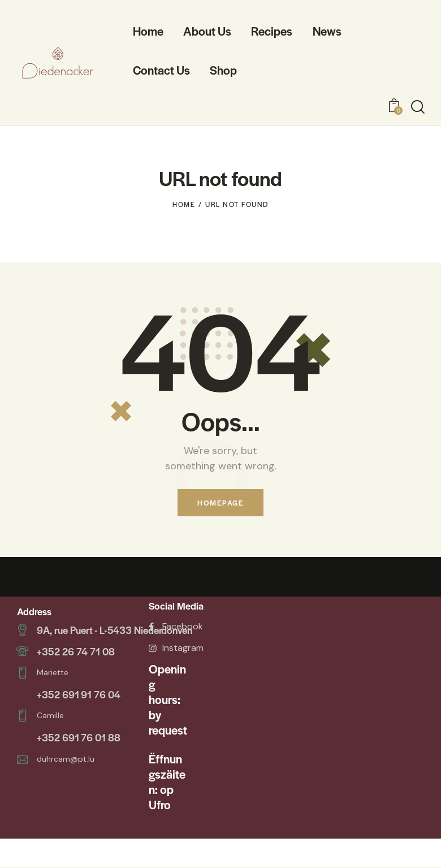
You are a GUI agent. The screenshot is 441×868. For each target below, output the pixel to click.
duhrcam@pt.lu (66, 754)
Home (184, 204)
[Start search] (418, 107)
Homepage (220, 503)
